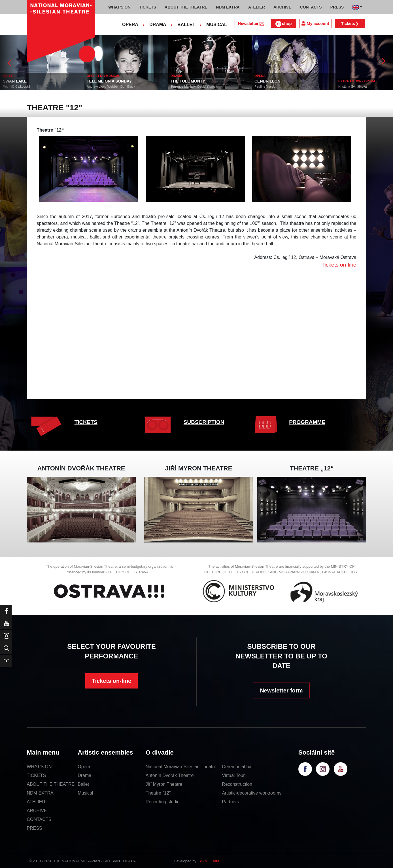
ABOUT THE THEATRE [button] (186, 7)
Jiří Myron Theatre (164, 784)
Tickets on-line (112, 681)
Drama (84, 775)
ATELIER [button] (257, 7)
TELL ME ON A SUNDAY (123, 81)
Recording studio (163, 802)
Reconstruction (237, 784)
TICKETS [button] (148, 7)
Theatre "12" (158, 793)
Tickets (350, 24)
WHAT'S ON (39, 767)
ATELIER (36, 802)
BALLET (186, 25)
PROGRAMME (307, 422)
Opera (84, 767)
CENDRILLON (281, 81)
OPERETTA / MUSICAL (117, 76)
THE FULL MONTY (202, 81)
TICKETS (86, 422)
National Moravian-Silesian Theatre (181, 767)
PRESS (35, 828)
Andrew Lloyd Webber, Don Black (125, 86)
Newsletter (251, 24)
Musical (85, 793)
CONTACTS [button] (311, 7)
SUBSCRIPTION (204, 422)
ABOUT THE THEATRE (51, 784)
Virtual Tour (233, 775)
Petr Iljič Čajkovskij (30, 86)
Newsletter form (281, 690)
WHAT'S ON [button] (119, 7)
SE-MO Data (209, 861)
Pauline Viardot (279, 86)
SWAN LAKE (29, 81)
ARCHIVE (282, 7)
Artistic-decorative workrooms (252, 793)
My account (315, 23)
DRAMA (158, 25)
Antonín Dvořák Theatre (170, 775)
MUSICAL (217, 25)
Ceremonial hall (238, 767)
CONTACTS (39, 819)
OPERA (130, 25)
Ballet (83, 784)
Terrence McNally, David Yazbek (208, 86)
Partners (230, 802)
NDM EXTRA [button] (228, 7)
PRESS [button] (337, 7)
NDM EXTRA (40, 793)
